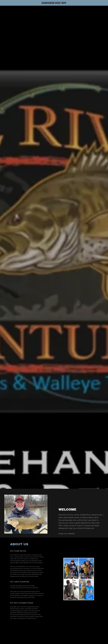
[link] (54, 3)
